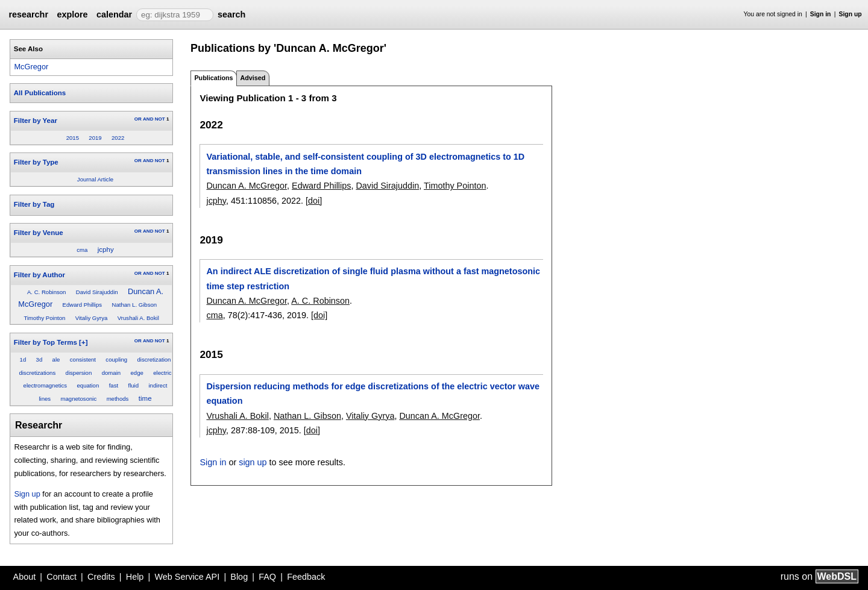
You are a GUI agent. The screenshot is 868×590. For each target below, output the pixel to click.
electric (162, 373)
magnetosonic (79, 399)
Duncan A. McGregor (247, 186)
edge (137, 373)
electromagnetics (46, 385)
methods (118, 399)
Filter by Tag (34, 204)
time (145, 398)
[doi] (314, 201)
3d (39, 359)
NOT (160, 119)
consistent (83, 359)
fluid (133, 385)
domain (111, 373)
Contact (61, 577)
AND (148, 119)
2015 (73, 138)
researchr (28, 14)
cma (82, 250)
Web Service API (187, 577)
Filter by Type (36, 162)
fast (114, 385)
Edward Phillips (83, 305)
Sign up (851, 14)
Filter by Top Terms (46, 342)
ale (56, 359)
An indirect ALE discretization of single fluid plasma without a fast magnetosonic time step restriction (373, 278)
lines (45, 399)
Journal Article (95, 179)
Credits (101, 577)
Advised (253, 78)
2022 (118, 138)
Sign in (821, 14)
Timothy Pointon (44, 318)
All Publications (40, 93)
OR (138, 119)
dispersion (79, 373)
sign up (253, 462)
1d (23, 359)
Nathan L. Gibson (134, 305)
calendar (114, 14)
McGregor (31, 67)
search (231, 14)
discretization (154, 359)
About (25, 577)
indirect (158, 385)
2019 (95, 138)
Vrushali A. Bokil (138, 318)
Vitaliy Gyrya (92, 318)
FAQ (267, 577)
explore (72, 14)
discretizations (37, 373)
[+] (83, 342)
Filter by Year (36, 121)
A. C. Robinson (47, 292)
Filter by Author (39, 275)
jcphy (106, 249)
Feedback (306, 577)
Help (135, 577)
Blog (239, 577)
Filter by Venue (39, 233)
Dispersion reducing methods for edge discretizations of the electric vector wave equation (373, 394)
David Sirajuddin (97, 292)
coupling (116, 359)
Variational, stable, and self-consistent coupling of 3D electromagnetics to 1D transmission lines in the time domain (365, 164)
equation (88, 385)
